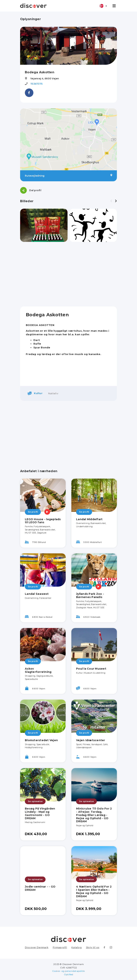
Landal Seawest (37, 594)
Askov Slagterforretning (38, 670)
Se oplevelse (35, 801)
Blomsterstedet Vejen (41, 740)
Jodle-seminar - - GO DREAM (40, 888)
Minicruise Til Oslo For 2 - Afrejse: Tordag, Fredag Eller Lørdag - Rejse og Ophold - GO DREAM (94, 815)
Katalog (76, 947)
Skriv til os (93, 947)
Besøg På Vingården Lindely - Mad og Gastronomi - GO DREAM (40, 813)
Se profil (33, 512)
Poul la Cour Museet (91, 669)
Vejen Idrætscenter (91, 740)
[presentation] (111, 201)
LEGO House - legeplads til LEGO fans (43, 521)
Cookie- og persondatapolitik (69, 971)
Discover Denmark (37, 947)
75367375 (36, 84)
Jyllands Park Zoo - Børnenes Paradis (90, 595)
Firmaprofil (60, 947)
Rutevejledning (68, 176)
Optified (69, 974)
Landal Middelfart (89, 519)
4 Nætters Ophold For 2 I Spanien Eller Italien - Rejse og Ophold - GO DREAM (94, 891)
